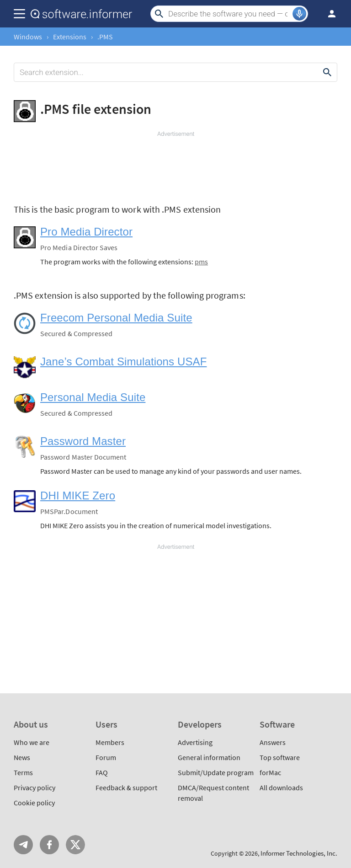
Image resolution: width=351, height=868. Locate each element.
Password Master (83, 441)
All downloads (281, 788)
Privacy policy (35, 788)
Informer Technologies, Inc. (299, 853)
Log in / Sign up (328, 14)
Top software (280, 757)
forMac (270, 772)
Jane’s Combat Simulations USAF (123, 362)
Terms (23, 772)
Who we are (32, 742)
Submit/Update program (216, 772)
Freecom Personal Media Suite (116, 318)
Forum (106, 757)
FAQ (102, 772)
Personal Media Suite (93, 397)
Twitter (75, 845)
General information (209, 757)
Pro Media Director (86, 232)
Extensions (70, 37)
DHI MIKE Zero (78, 496)
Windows (28, 37)
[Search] (229, 14)
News (22, 757)
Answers (273, 742)
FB (49, 845)
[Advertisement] (175, 166)
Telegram (23, 845)
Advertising (195, 742)
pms (201, 262)
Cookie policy (34, 803)
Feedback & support (126, 788)
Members (110, 742)
